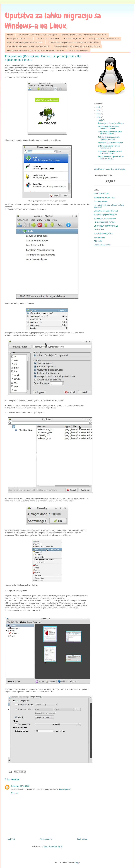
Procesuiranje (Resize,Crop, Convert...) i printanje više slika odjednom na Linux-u (36, 50)
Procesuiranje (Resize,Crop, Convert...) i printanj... (109, 127)
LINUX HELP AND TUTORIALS (106, 226)
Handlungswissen (101, 201)
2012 (99, 117)
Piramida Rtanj (99, 237)
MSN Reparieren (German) (104, 197)
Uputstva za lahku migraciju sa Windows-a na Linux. (53, 21)
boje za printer (65, 789)
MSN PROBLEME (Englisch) (105, 218)
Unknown (15, 786)
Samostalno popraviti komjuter (105, 215)
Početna (10, 35)
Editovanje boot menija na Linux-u (19, 39)
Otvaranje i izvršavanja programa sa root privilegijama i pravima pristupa (73, 43)
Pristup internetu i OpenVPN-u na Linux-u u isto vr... (111, 158)
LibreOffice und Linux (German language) (110, 169)
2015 (99, 107)
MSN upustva (99, 230)
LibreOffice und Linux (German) (106, 211)
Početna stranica (46, 839)
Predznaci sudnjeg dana (103, 233)
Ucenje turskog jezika (102, 245)
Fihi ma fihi (98, 241)
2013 (99, 114)
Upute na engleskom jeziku (79, 50)
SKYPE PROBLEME (102, 194)
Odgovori (15, 793)
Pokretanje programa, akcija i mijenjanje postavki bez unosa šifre (77, 46)
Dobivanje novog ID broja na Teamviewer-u (104, 39)
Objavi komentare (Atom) (53, 847)
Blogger (77, 863)
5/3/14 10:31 (25, 786)
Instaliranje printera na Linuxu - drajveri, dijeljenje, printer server (84, 35)
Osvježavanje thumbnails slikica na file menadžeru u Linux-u (28, 46)
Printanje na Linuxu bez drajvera (47, 39)
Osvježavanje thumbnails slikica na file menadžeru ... (110, 133)
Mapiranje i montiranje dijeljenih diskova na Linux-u (25, 43)
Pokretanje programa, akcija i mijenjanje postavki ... (109, 138)
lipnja (101, 120)
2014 (99, 110)
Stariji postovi (82, 839)
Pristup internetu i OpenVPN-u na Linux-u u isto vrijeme (37, 35)
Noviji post (11, 839)
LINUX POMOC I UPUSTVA (105, 222)
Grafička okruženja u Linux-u (74, 39)
